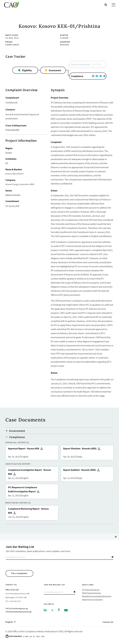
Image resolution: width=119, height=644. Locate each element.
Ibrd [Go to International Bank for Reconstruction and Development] (27, 636)
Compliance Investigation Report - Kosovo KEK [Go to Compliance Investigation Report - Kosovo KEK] (32, 474)
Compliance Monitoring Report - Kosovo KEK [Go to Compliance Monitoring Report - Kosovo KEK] (32, 513)
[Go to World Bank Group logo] (14, 636)
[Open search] (106, 5)
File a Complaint (20, 573)
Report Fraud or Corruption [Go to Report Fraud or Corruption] (92, 600)
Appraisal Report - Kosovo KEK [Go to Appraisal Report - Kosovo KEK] (32, 453)
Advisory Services (13, 195)
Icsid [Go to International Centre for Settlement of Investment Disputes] (43, 636)
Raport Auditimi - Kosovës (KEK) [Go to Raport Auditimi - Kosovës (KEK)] (87, 474)
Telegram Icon (112, 557)
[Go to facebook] (59, 610)
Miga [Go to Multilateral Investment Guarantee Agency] (38, 636)
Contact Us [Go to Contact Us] (108, 622)
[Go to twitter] (52, 610)
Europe (9, 152)
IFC (7, 163)
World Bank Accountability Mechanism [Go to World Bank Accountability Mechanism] (97, 596)
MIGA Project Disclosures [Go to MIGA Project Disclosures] (92, 593)
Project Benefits (12, 130)
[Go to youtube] (66, 610)
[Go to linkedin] (45, 610)
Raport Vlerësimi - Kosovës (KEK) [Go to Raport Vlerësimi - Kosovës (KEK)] (87, 453)
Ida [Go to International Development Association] (31, 636)
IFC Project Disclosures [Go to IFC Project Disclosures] (91, 590)
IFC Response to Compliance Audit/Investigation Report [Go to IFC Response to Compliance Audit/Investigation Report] (32, 491)
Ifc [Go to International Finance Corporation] (34, 636)
